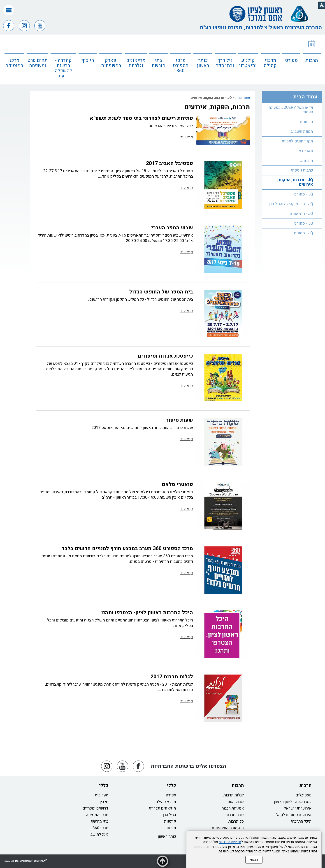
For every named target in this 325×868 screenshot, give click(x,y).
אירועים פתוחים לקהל (294, 815)
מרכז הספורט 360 (181, 66)
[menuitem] (312, 59)
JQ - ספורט (304, 194)
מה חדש (306, 161)
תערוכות (102, 795)
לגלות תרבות (234, 795)
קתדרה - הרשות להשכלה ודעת (63, 68)
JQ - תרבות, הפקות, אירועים (295, 182)
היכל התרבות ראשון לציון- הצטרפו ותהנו (147, 613)
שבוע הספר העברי (172, 228)
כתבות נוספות (302, 170)
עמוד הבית (243, 98)
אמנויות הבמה (233, 808)
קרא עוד (187, 137)
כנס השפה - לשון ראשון (293, 802)
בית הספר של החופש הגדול (161, 292)
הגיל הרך (169, 815)
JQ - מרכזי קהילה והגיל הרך (290, 204)
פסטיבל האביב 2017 (169, 163)
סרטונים (306, 122)
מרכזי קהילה (270, 63)
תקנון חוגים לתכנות (297, 141)
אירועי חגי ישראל (298, 808)
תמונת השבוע (302, 131)
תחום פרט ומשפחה (38, 63)
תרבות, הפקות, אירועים (217, 107)
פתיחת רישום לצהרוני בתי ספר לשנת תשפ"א (141, 118)
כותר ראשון (203, 63)
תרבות (312, 60)
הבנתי (254, 860)
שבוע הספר (235, 802)
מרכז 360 (100, 828)
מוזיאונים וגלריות (136, 63)
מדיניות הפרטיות (230, 842)
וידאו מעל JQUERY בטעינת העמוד (291, 110)
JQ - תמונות (303, 233)
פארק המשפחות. (111, 63)
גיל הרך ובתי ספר (225, 63)
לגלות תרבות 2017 (172, 677)
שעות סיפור (179, 420)
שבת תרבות (234, 815)
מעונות (171, 828)
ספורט (291, 60)
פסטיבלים (304, 795)
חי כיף (88, 60)
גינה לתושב (99, 834)
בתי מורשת (158, 63)
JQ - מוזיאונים (301, 214)
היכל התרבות (301, 821)
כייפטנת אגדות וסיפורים (165, 356)
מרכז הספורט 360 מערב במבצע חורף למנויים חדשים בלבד (127, 549)
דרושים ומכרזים (95, 808)
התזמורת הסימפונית (228, 828)
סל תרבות (236, 821)
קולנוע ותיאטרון (248, 63)
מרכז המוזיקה (97, 815)
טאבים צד (305, 151)
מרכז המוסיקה (14, 63)
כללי (171, 785)
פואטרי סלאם (177, 484)
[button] (9, 10)
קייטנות (170, 821)
